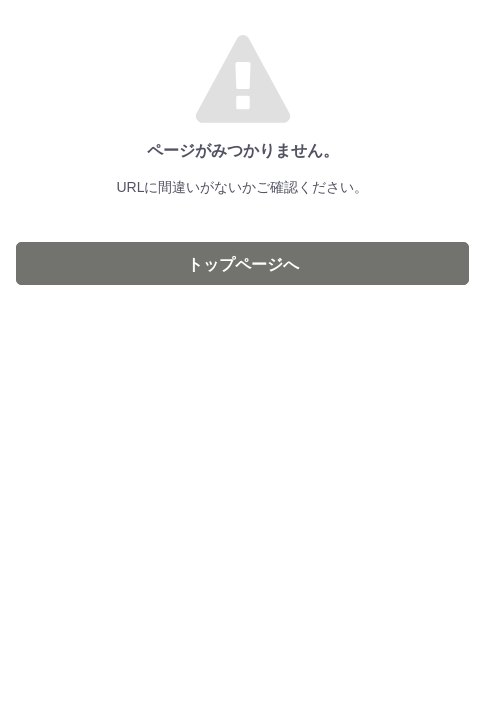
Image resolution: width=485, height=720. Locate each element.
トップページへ (243, 264)
